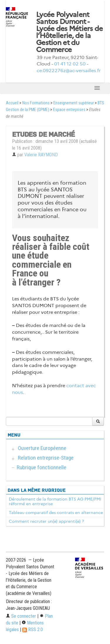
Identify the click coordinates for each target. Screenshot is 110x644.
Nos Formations (36, 103)
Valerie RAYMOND (41, 155)
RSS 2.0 (33, 630)
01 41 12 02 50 (70, 64)
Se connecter (21, 616)
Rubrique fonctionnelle (42, 467)
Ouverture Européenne (42, 448)
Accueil (12, 103)
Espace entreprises (69, 110)
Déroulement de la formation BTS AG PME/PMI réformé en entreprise (55, 501)
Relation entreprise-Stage (46, 458)
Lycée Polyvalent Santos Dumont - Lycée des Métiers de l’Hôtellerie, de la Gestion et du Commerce (70, 32)
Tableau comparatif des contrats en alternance (56, 513)
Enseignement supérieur (74, 103)
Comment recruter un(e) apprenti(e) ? (46, 521)
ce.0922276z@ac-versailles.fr (69, 71)
